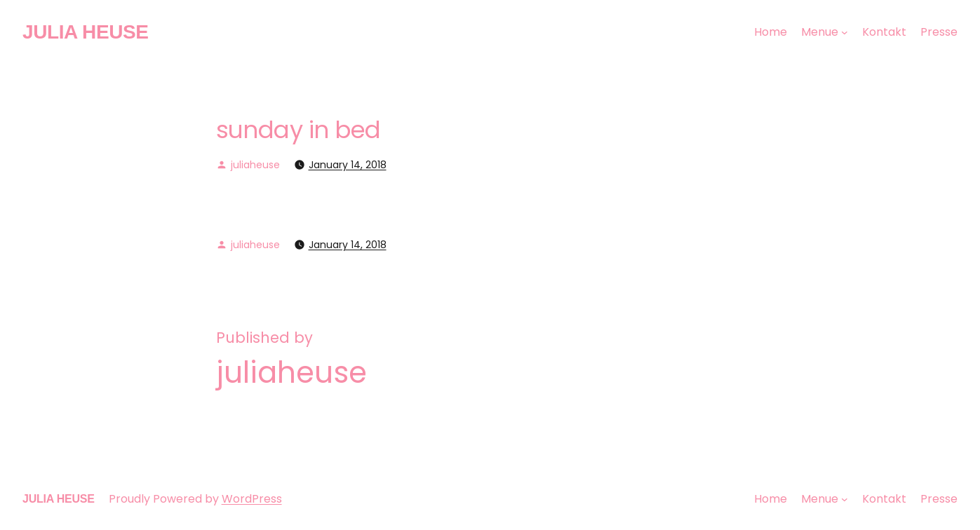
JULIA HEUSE (86, 32)
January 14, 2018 (348, 165)
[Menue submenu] (845, 32)
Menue (820, 32)
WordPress (252, 499)
